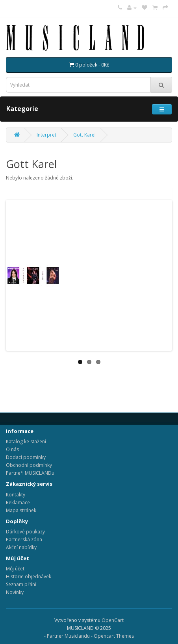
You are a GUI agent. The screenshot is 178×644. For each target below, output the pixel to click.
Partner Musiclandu (68, 636)
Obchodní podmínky (29, 465)
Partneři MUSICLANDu (30, 473)
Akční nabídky (21, 547)
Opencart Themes (114, 636)
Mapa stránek (21, 510)
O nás (12, 449)
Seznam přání (21, 584)
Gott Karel (84, 135)
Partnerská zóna (24, 539)
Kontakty (16, 495)
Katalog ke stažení (26, 441)
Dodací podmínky (26, 457)
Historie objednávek (29, 576)
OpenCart (113, 620)
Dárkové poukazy (25, 532)
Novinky (15, 592)
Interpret (46, 135)
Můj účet (15, 569)
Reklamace (18, 502)
